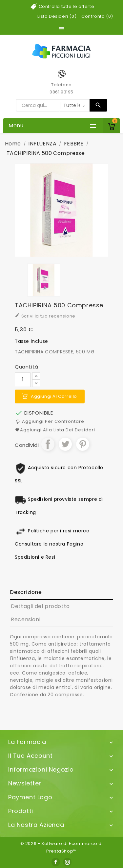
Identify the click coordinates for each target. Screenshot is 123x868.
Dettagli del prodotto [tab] (40, 606)
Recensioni (26, 619)
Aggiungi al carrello (54, 396)
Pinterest (83, 444)
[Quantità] (23, 380)
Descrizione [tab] (26, 592)
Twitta (65, 444)
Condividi (48, 444)
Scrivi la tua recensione (45, 316)
